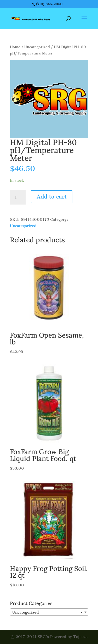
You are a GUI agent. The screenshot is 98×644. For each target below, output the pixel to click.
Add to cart (52, 197)
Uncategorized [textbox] (48, 612)
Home (15, 47)
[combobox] (49, 612)
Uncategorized (37, 47)
